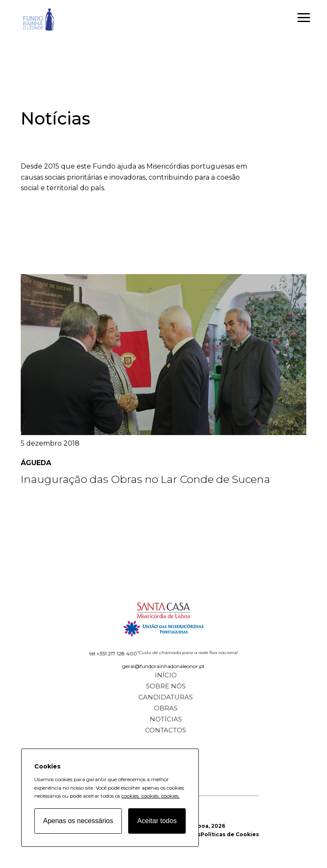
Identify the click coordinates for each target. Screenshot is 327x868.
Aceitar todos (157, 821)
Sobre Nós (166, 686)
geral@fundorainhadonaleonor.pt (163, 666)
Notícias (166, 719)
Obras (166, 708)
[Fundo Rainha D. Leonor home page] (163, 617)
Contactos (166, 730)
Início (166, 675)
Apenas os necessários (78, 821)
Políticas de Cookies (230, 834)
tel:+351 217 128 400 (113, 653)
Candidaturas (166, 697)
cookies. (131, 796)
